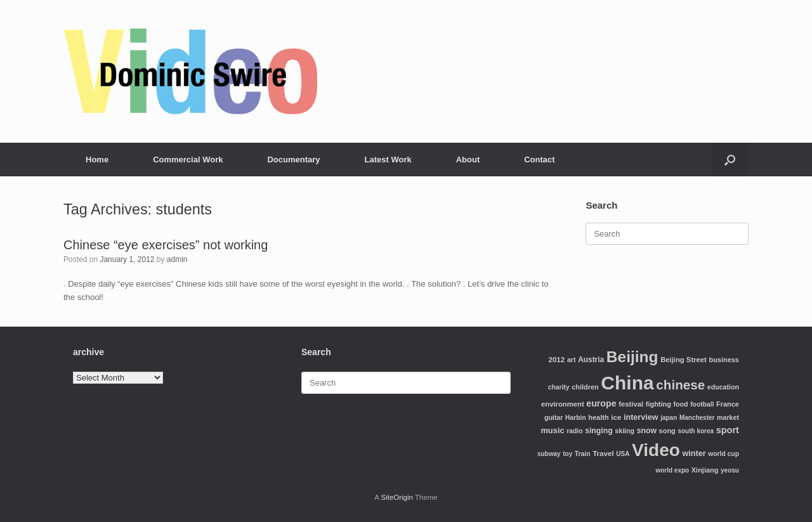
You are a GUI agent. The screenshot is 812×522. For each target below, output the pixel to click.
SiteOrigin (397, 497)
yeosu (730, 470)
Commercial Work (188, 160)
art (572, 360)
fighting (658, 404)
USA (623, 454)
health (598, 417)
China (627, 383)
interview (641, 417)
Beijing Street (684, 360)
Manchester (697, 418)
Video (656, 450)
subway (549, 454)
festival (631, 404)
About (468, 160)
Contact (539, 160)
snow (647, 431)
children (585, 387)
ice (616, 417)
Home (97, 160)
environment (563, 404)
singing (599, 431)
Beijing (632, 357)
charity (559, 387)
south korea (696, 431)
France (728, 404)
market (728, 417)
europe (601, 403)
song (667, 431)
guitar (554, 417)
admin (177, 259)
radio (574, 431)
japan (669, 418)
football (702, 404)
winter (694, 453)
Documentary (293, 160)
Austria (591, 360)
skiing (625, 431)
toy (567, 454)
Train (583, 454)
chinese (680, 385)
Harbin (576, 418)
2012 (556, 359)
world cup (724, 454)
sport (728, 430)
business (724, 360)
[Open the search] (730, 160)
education (723, 387)
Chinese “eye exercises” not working (166, 245)
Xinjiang (705, 470)
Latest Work (388, 160)
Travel (603, 453)
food (681, 404)
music (552, 430)
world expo (672, 470)
